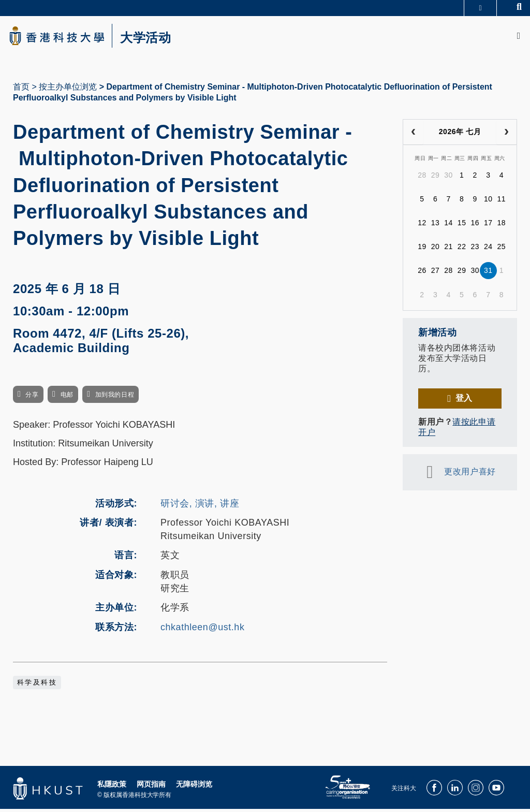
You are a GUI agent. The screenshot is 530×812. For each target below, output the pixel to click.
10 (488, 202)
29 (436, 178)
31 (488, 273)
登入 (464, 401)
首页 (21, 90)
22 (462, 250)
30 (448, 178)
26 (422, 273)
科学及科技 (37, 685)
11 (502, 202)
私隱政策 (112, 787)
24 (488, 250)
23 (475, 250)
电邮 (67, 398)
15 (462, 226)
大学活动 (155, 39)
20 (436, 250)
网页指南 (151, 787)
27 (436, 273)
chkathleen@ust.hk (202, 630)
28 (422, 178)
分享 (32, 398)
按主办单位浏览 (68, 90)
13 (436, 226)
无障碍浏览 (194, 787)
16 (475, 226)
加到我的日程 (115, 398)
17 (488, 226)
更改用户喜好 (470, 475)
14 (448, 226)
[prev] (413, 135)
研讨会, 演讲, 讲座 (200, 506)
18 (502, 226)
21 (448, 250)
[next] (506, 135)
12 (422, 226)
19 (422, 250)
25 (502, 250)
